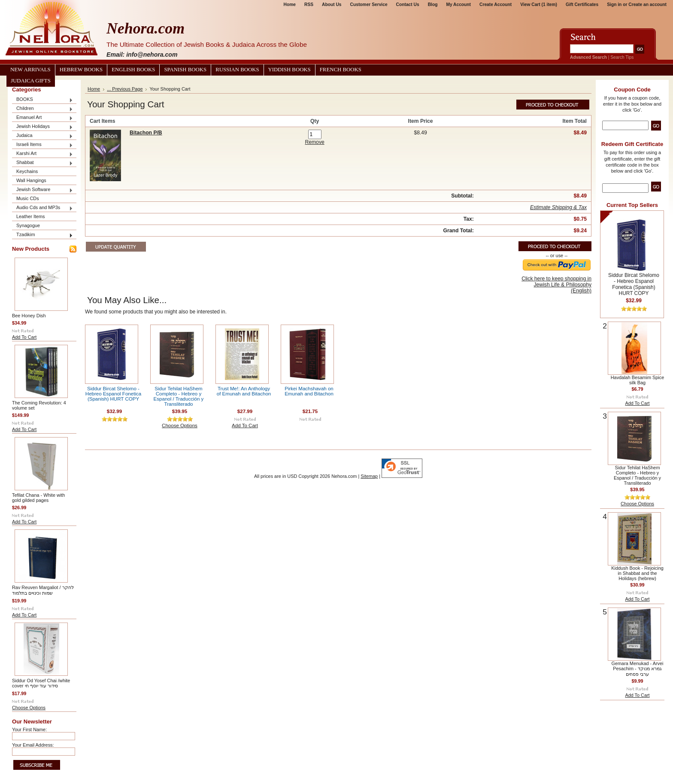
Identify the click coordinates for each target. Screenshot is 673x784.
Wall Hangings (31, 180)
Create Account (496, 5)
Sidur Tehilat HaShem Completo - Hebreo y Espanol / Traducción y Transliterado (179, 396)
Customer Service (369, 5)
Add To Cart (24, 337)
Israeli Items (42, 145)
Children (42, 109)
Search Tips (622, 57)
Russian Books (237, 70)
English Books (133, 70)
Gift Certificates (582, 5)
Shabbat (42, 163)
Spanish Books (185, 70)
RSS (309, 5)
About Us (332, 5)
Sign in (614, 5)
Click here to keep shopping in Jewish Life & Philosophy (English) (556, 285)
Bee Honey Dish (29, 316)
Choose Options (29, 708)
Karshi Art (42, 154)
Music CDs (28, 198)
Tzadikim (42, 235)
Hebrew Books (81, 70)
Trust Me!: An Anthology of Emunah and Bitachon (244, 391)
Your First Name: (29, 729)
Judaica (42, 136)
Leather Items (31, 216)
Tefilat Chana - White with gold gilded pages (38, 498)
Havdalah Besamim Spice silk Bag (638, 380)
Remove (314, 142)
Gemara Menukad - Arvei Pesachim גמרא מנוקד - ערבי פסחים (638, 669)
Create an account (647, 5)
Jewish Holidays (42, 127)
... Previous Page (125, 89)
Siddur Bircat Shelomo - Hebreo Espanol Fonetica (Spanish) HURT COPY (113, 394)
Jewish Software (42, 190)
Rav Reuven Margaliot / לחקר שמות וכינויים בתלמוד (43, 590)
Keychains (27, 171)
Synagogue (28, 225)
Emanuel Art (42, 118)
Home (290, 5)
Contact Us (408, 5)
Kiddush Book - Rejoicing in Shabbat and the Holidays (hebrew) (637, 573)
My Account (458, 5)
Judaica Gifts (31, 81)
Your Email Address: (33, 745)
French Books (341, 70)
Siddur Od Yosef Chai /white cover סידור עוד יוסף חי (41, 683)
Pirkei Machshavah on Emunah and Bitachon (309, 391)
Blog (433, 5)
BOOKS (42, 100)
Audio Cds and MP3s (42, 208)
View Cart (539, 5)
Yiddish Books (290, 70)
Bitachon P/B (146, 133)
